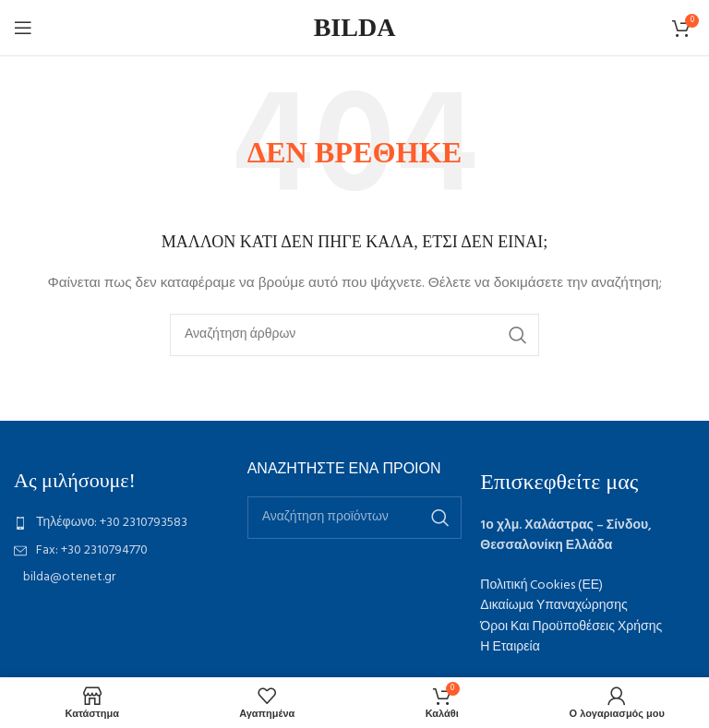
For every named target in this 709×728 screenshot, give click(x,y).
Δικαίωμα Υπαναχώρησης (553, 606)
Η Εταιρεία (510, 647)
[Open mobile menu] (23, 28)
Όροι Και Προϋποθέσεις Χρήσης (571, 627)
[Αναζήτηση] (354, 335)
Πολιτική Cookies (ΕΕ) (541, 585)
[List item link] (121, 523)
